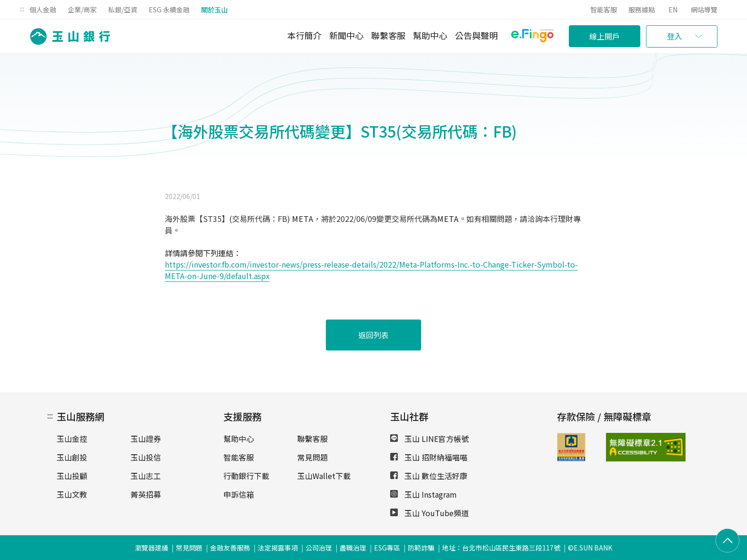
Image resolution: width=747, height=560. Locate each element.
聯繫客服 (388, 35)
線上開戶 (605, 36)
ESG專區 (387, 548)
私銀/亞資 (123, 10)
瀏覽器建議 (151, 548)
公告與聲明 (476, 35)
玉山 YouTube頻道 (429, 513)
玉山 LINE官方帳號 (429, 439)
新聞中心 (346, 35)
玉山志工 (146, 476)
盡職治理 (353, 548)
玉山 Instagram (424, 494)
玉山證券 (146, 439)
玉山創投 (72, 457)
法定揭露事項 (278, 548)
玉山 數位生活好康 (429, 476)
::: (22, 9)
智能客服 (604, 10)
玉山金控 (72, 439)
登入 (675, 36)
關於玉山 (214, 10)
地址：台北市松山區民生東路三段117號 (501, 548)
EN (673, 10)
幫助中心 (430, 35)
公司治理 (319, 548)
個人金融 (43, 10)
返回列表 (373, 335)
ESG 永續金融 (169, 10)
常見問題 (313, 457)
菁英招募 (146, 494)
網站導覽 (704, 10)
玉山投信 (146, 457)
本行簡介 (304, 35)
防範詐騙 (421, 548)
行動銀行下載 (246, 476)
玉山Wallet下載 (324, 476)
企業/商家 (82, 10)
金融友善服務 (230, 548)
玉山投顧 (72, 476)
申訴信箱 (239, 494)
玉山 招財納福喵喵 (429, 457)
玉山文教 (72, 494)
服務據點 (642, 10)
